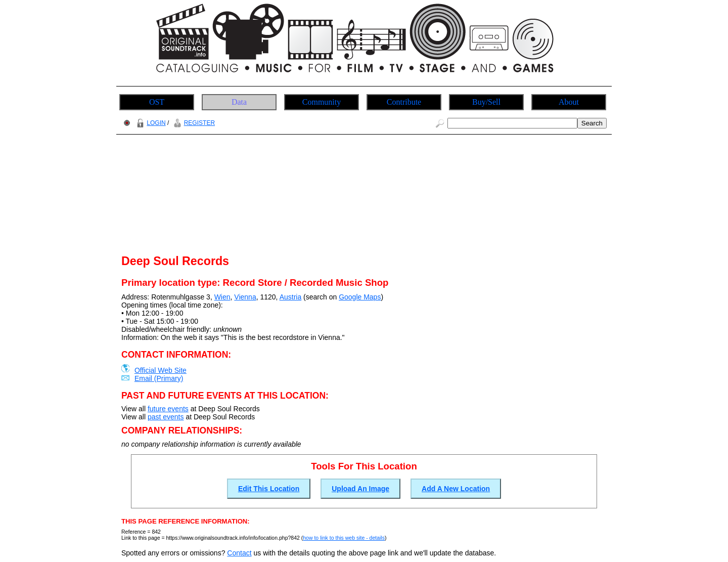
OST (157, 102)
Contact (239, 553)
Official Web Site (161, 370)
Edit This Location (269, 489)
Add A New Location (456, 489)
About (569, 102)
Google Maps (360, 297)
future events (168, 409)
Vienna (245, 297)
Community (322, 102)
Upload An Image (360, 489)
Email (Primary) (159, 378)
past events (166, 417)
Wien (222, 297)
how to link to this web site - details (344, 538)
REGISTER (193, 123)
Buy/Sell (486, 102)
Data (239, 102)
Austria (291, 297)
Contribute (404, 102)
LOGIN (150, 123)
